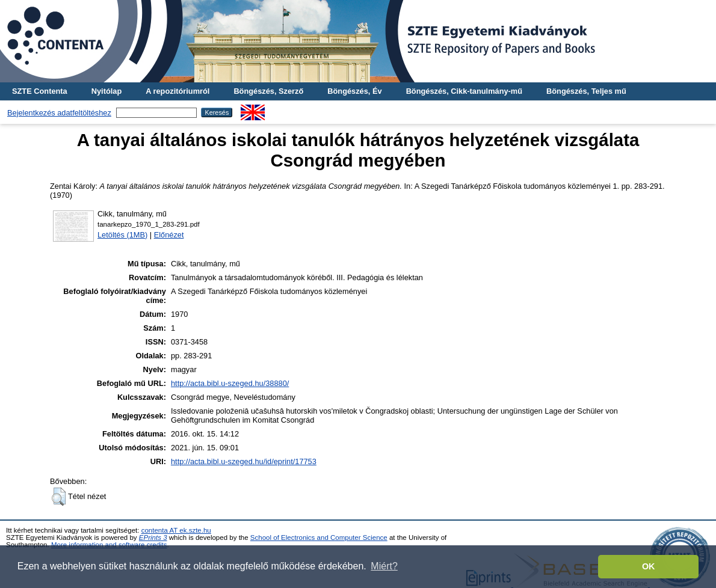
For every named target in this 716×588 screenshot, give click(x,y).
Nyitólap (106, 91)
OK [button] (649, 566)
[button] (59, 497)
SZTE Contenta (40, 91)
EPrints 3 (153, 537)
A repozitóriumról (177, 91)
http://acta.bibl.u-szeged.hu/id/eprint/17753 (244, 461)
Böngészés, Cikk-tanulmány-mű (464, 91)
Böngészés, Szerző (268, 91)
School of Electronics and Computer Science (319, 537)
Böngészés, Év (354, 91)
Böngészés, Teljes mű (586, 91)
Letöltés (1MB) (122, 235)
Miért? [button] (384, 566)
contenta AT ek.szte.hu (176, 530)
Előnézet (169, 235)
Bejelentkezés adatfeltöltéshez (59, 113)
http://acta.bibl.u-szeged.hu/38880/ (230, 383)
